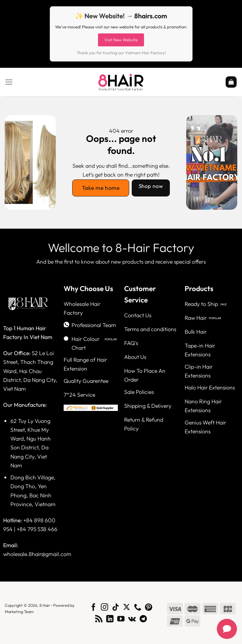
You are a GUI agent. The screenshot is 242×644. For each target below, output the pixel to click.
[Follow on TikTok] (115, 608)
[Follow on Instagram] (104, 608)
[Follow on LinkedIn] (110, 619)
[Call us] (138, 608)
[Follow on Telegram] (143, 619)
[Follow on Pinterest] (148, 608)
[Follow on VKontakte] (132, 619)
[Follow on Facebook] (93, 608)
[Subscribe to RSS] (99, 619)
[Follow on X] (127, 608)
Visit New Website (121, 40)
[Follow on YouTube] (121, 619)
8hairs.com (151, 16)
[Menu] (9, 82)
